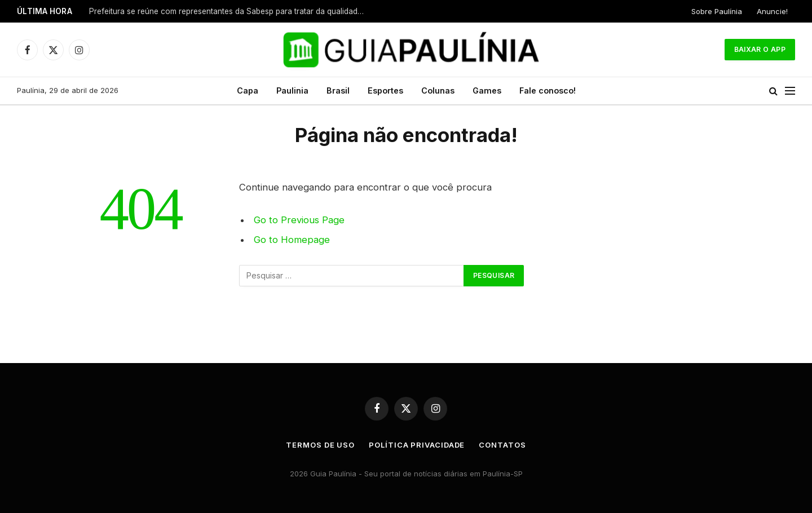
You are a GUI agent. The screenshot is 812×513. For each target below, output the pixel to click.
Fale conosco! (548, 90)
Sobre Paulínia (717, 11)
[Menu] (790, 91)
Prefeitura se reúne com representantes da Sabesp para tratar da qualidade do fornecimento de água (230, 11)
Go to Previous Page (299, 220)
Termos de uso (320, 445)
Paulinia (292, 90)
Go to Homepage (292, 240)
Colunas (438, 90)
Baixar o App (760, 49)
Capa (248, 90)
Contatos (502, 445)
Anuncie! (772, 11)
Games (487, 90)
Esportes (385, 90)
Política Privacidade (417, 445)
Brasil (338, 90)
